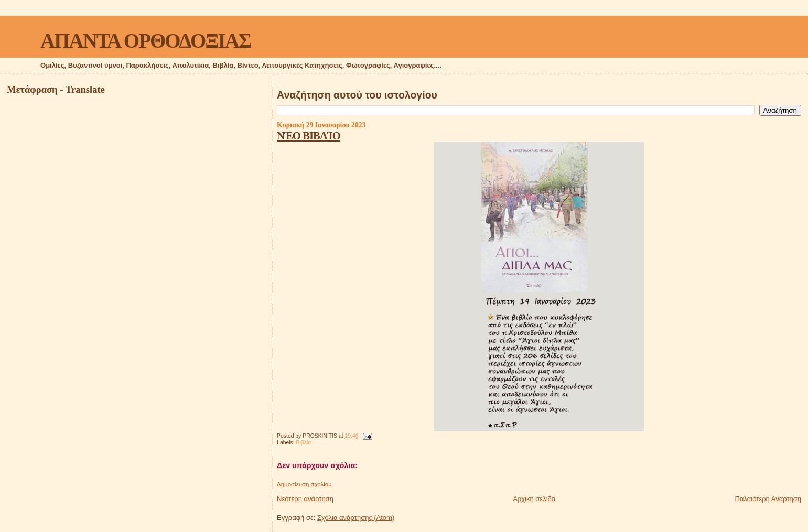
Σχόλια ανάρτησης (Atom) (356, 518)
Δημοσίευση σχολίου (304, 484)
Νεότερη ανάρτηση (305, 499)
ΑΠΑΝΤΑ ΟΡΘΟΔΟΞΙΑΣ (146, 41)
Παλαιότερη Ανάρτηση (768, 499)
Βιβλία (304, 443)
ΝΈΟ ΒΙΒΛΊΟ (309, 135)
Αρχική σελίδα (534, 499)
